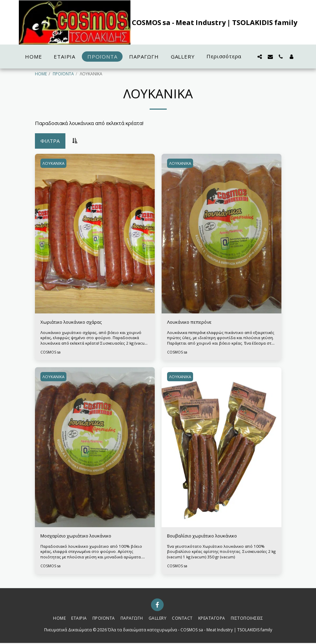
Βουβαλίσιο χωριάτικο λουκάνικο (207, 537)
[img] (95, 234)
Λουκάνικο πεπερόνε (192, 323)
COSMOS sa (51, 353)
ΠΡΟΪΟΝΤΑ (63, 74)
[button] (260, 57)
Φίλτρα (50, 141)
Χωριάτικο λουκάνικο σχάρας (75, 323)
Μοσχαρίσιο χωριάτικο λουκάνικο (81, 537)
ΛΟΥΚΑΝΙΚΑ (54, 163)
